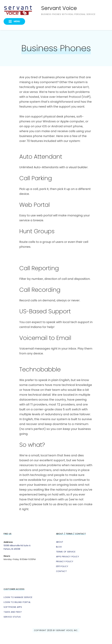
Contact (61, 571)
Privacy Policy (65, 561)
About (60, 542)
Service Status (12, 617)
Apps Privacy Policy (68, 557)
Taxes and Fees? (13, 612)
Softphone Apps (13, 607)
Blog (59, 547)
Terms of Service (66, 552)
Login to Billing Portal (17, 602)
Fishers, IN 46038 (12, 549)
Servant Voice (59, 8)
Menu (17, 21)
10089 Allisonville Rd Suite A (17, 546)
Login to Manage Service (18, 597)
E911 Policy (62, 566)
